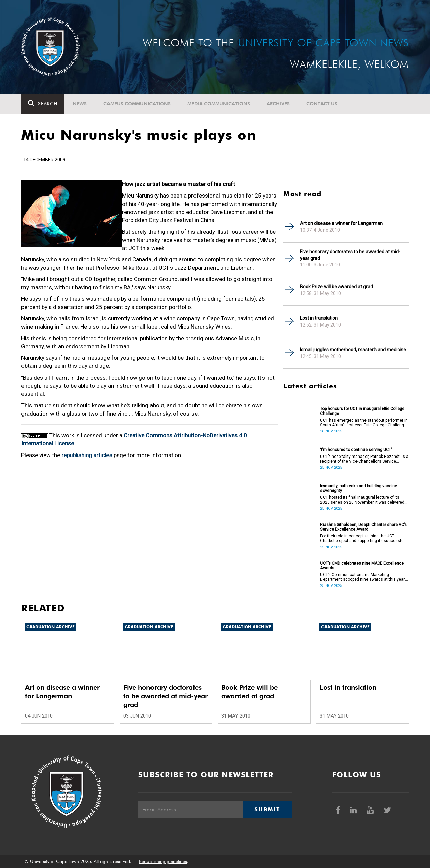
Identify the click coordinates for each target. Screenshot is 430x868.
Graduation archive (50, 627)
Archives (278, 104)
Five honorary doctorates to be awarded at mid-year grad (350, 255)
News (80, 104)
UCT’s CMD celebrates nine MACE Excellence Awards (362, 566)
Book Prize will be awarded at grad (336, 287)
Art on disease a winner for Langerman (341, 223)
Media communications (219, 104)
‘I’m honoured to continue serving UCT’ (356, 450)
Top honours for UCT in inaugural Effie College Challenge (362, 411)
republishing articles (87, 455)
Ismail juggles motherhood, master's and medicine (353, 350)
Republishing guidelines (163, 861)
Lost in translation (319, 318)
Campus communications (137, 104)
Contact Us (322, 104)
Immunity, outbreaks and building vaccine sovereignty (359, 488)
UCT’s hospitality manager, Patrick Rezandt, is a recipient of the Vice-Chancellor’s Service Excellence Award (364, 459)
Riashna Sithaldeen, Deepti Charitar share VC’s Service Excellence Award (363, 527)
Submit (267, 809)
